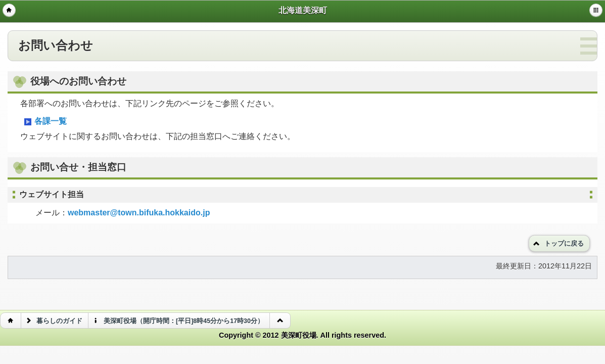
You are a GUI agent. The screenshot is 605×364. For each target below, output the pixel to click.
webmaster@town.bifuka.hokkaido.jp (139, 213)
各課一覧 (45, 122)
